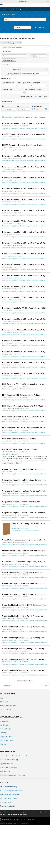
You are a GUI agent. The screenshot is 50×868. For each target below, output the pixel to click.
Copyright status (7, 89)
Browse (22, 27)
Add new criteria (9, 60)
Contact (47, 812)
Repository (16, 70)
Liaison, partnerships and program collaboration (34, 474)
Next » (47, 686)
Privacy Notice (8, 812)
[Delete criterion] (47, 56)
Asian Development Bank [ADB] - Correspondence (22, 573)
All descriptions (41, 96)
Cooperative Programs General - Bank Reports (21, 502)
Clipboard (38, 27)
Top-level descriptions (25, 96)
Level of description (8, 83)
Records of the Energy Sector (10, 128)
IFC (25, 820)
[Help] (46, 109)
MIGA (29, 820)
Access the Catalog (15, 9)
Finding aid (37, 83)
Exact (35, 109)
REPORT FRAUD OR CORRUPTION (17, 815)
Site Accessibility (19, 812)
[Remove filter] (21, 43)
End (18, 106)
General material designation (34, 89)
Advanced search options (12, 47)
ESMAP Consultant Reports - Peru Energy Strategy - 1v (25, 145)
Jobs (42, 812)
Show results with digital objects (36, 117)
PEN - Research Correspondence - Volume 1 (20, 439)
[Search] (25, 19)
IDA (22, 820)
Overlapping (37, 106)
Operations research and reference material (33, 128)
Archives (5, 9)
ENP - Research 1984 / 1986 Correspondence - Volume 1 (25, 428)
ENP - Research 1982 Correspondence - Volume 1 (22, 395)
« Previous (7, 686)
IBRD (17, 820)
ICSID (34, 820)
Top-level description (13, 74)
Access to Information (32, 812)
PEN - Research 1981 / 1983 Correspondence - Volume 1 (25, 384)
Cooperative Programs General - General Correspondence (25, 513)
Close (48, 2)
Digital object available (24, 83)
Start (4, 106)
